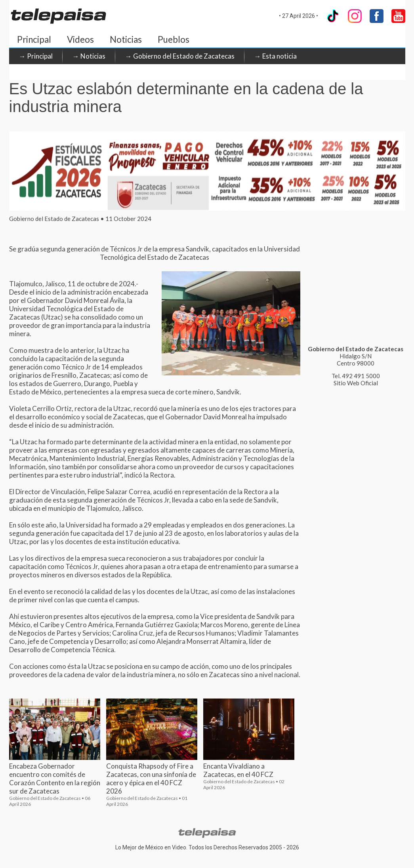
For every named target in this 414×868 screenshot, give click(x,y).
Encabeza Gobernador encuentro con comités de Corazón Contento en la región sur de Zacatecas (55, 779)
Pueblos (174, 39)
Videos (80, 39)
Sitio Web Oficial (356, 383)
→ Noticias (89, 56)
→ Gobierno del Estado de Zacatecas (180, 56)
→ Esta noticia (276, 56)
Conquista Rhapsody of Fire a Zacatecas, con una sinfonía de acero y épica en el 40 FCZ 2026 (151, 779)
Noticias (126, 39)
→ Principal (36, 56)
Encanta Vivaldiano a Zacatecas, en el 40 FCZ (238, 770)
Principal (34, 39)
